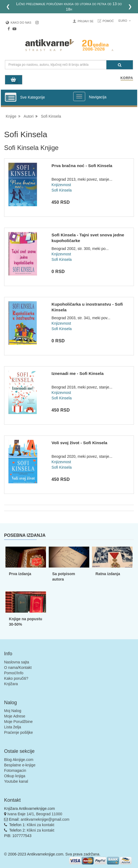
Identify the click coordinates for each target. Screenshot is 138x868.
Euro (125, 21)
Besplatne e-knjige (20, 765)
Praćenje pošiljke (19, 732)
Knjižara (11, 684)
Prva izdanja (20, 574)
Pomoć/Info (14, 673)
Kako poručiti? (16, 678)
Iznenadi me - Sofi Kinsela (77, 373)
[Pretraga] (120, 65)
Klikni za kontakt (40, 825)
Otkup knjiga (15, 776)
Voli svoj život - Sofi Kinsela (79, 443)
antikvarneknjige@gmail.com (45, 819)
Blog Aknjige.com (19, 760)
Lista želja (13, 727)
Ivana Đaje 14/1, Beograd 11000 (35, 814)
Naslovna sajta (17, 662)
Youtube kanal (16, 781)
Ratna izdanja (108, 574)
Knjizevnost (61, 185)
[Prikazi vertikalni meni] (11, 98)
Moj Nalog (13, 711)
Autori (29, 116)
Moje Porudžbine (18, 722)
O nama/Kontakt (18, 668)
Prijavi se (85, 21)
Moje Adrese (15, 716)
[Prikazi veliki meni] (79, 96)
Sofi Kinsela (51, 116)
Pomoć (108, 21)
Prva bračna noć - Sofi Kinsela (82, 166)
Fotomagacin (15, 770)
